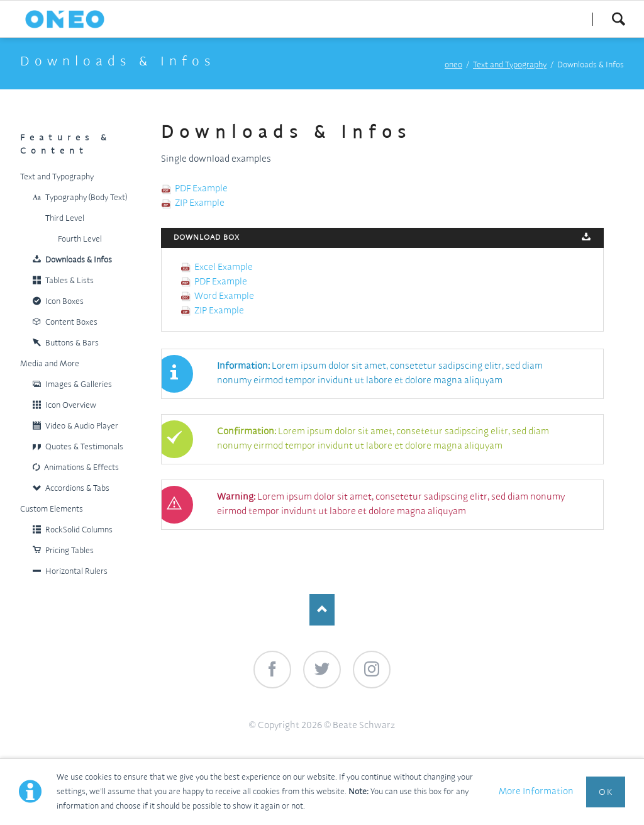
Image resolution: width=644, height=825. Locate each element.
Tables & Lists (69, 281)
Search (618, 19)
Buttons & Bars (72, 343)
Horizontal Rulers (76, 572)
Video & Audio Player (82, 426)
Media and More (50, 364)
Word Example (224, 296)
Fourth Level (80, 239)
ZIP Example (200, 203)
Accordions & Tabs (77, 489)
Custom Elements (52, 509)
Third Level (65, 219)
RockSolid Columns (79, 530)
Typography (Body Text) (86, 198)
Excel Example (224, 267)
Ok (606, 792)
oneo (453, 65)
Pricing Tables (69, 551)
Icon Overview (71, 406)
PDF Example (201, 189)
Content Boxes (71, 323)
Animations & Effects (81, 468)
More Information (536, 792)
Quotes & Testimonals (84, 447)
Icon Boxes (64, 302)
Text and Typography (510, 65)
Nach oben (322, 610)
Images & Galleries (79, 385)
